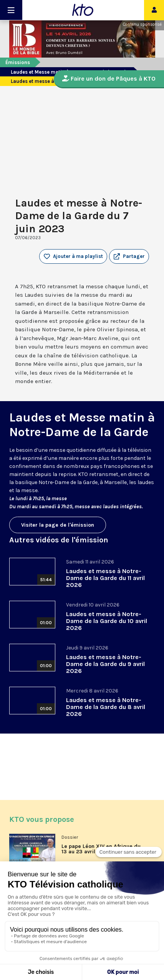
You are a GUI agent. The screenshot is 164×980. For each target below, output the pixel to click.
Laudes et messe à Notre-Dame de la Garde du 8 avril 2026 (106, 707)
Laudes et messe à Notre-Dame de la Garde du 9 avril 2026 (105, 664)
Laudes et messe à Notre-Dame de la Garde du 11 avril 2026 (105, 578)
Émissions (18, 62)
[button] (129, 256)
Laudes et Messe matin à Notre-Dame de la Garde (82, 425)
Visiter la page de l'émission (58, 525)
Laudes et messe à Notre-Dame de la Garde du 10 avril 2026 (107, 621)
